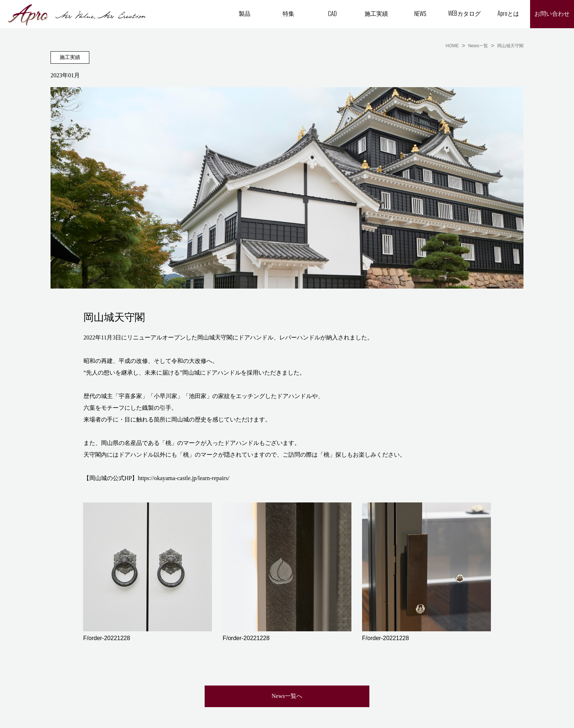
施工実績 (376, 13)
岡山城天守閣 (510, 46)
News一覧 (478, 46)
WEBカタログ (464, 13)
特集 (288, 13)
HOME (452, 46)
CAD (332, 14)
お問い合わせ (552, 14)
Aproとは (508, 13)
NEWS (420, 14)
